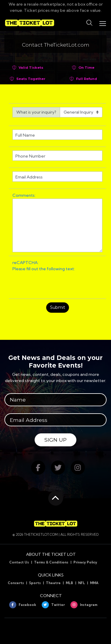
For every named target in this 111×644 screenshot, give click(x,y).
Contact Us (19, 562)
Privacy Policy (85, 562)
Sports (35, 583)
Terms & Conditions (51, 562)
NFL (82, 583)
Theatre (53, 583)
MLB (69, 583)
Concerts (16, 583)
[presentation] (57, 284)
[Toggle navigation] (102, 23)
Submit (58, 307)
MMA (94, 583)
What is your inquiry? (36, 112)
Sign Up (55, 440)
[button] (89, 23)
